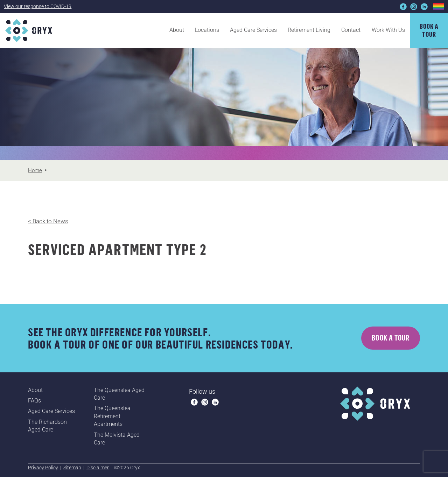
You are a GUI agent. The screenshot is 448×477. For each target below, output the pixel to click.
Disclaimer (98, 468)
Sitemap (72, 468)
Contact (351, 30)
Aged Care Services (253, 30)
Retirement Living (309, 30)
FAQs (34, 401)
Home (35, 170)
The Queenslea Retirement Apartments (112, 416)
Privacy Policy (43, 468)
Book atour (429, 30)
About (177, 30)
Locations (207, 30)
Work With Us (388, 30)
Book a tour (391, 338)
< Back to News (48, 221)
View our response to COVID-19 (38, 6)
